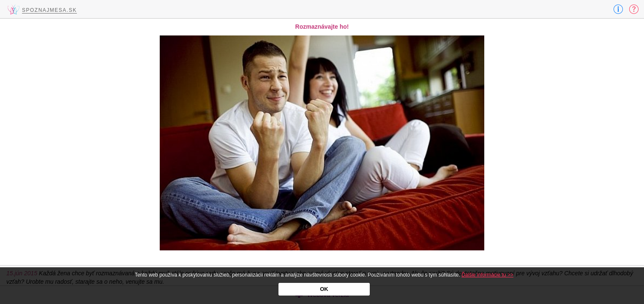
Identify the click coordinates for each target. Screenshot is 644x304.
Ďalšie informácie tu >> (487, 275)
